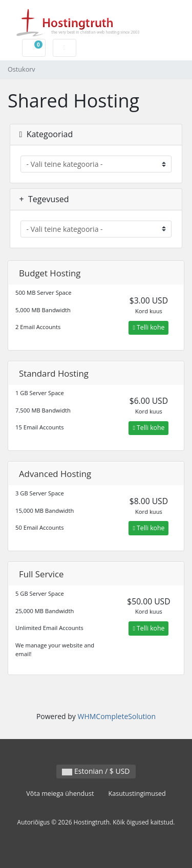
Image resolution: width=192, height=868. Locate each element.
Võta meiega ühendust (60, 794)
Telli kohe (148, 327)
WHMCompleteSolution (116, 716)
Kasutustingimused (137, 794)
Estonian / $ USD (96, 771)
